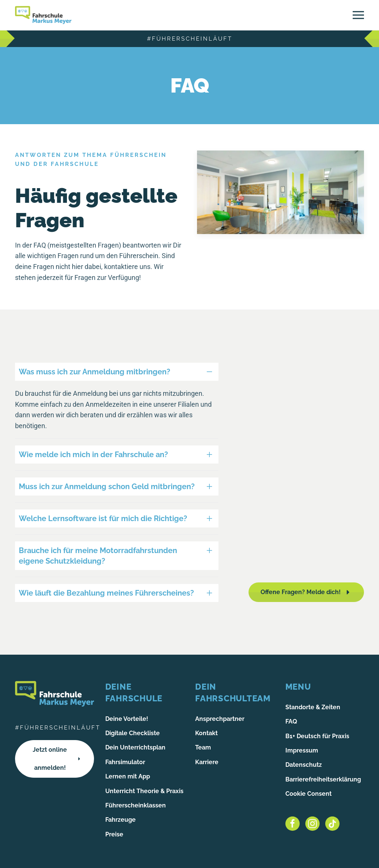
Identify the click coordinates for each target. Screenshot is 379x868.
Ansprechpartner (220, 719)
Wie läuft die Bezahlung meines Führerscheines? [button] (106, 593)
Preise (114, 834)
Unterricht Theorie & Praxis (144, 791)
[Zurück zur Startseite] (43, 15)
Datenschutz (304, 765)
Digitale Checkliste (133, 733)
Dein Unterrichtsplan (135, 747)
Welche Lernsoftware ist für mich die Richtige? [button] (103, 518)
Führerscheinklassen (136, 805)
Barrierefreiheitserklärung (323, 779)
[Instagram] (312, 824)
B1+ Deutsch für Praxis (317, 736)
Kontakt (206, 733)
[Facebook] (293, 824)
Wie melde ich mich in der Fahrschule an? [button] (93, 455)
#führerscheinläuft (190, 39)
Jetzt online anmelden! (57, 759)
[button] (358, 15)
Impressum (302, 750)
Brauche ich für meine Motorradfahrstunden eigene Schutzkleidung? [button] (98, 556)
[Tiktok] (332, 824)
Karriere (207, 762)
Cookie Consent (309, 794)
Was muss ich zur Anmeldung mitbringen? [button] (95, 372)
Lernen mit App (128, 776)
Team (203, 747)
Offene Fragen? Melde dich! (306, 592)
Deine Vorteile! (127, 719)
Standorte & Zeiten (313, 707)
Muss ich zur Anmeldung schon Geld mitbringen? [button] (107, 486)
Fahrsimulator (125, 762)
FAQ (291, 721)
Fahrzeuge (121, 820)
